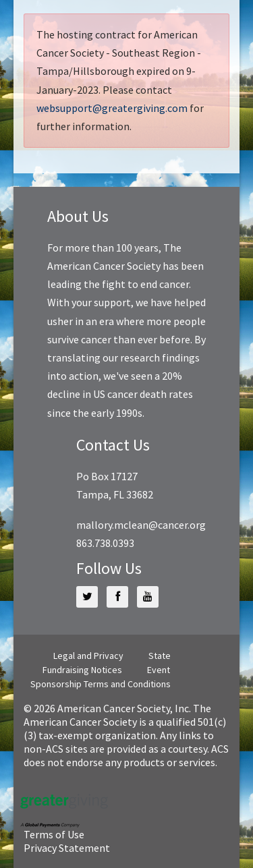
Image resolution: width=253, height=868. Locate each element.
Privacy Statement (67, 848)
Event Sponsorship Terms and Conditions (101, 677)
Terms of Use (54, 834)
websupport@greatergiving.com (112, 108)
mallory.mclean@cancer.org (141, 525)
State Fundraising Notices (107, 663)
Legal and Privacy (88, 656)
